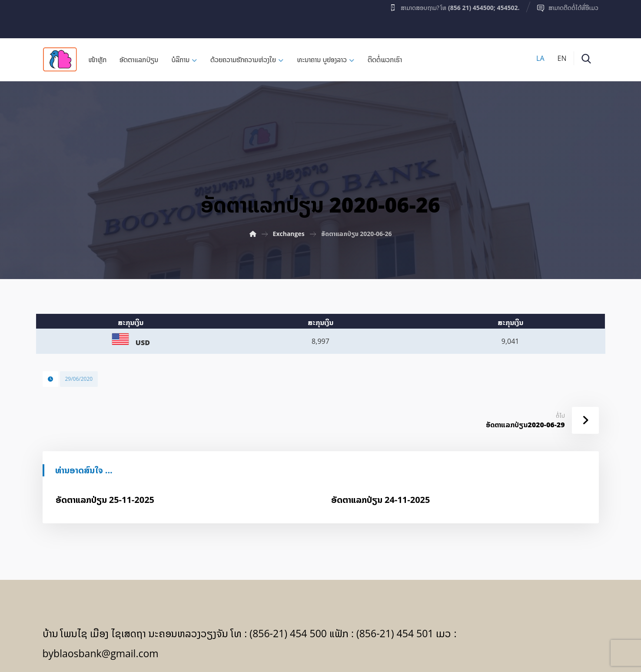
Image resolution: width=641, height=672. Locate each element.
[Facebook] (60, 17)
